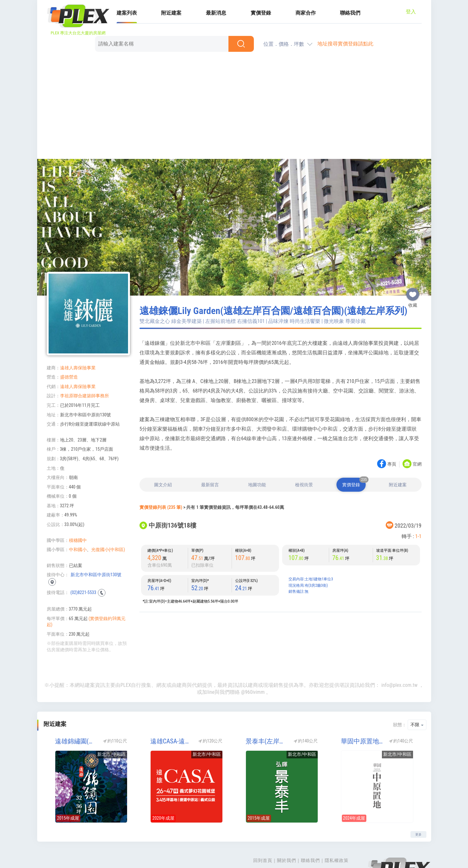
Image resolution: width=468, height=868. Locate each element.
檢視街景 (304, 455)
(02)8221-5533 (83, 563)
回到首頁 (263, 831)
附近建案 (398, 455)
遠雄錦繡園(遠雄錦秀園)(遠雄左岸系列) (77, 712)
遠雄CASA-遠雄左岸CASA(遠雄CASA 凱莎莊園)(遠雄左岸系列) (172, 712)
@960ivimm (253, 663)
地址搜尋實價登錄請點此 (345, 14)
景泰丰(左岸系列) (268, 712)
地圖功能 (257, 455)
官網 (417, 435)
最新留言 (210, 455)
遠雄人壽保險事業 (78, 338)
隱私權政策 (337, 831)
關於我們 (287, 831)
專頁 (392, 435)
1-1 (418, 507)
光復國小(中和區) (108, 520)
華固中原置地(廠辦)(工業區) (363, 712)
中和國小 (78, 520)
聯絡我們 (310, 831)
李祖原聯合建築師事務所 (85, 366)
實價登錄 (354, 453)
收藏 (413, 262)
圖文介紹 (163, 455)
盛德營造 (69, 347)
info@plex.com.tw (399, 656)
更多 (418, 805)
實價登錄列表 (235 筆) (161, 478)
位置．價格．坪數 (284, 14)
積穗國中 (78, 511)
